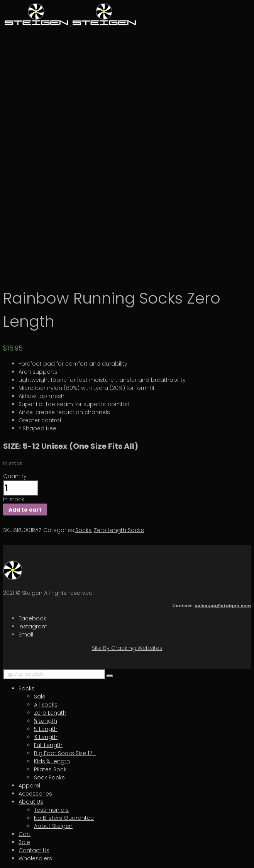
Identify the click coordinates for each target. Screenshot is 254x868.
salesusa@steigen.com (223, 606)
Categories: (59, 530)
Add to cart (25, 510)
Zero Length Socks (119, 530)
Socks (83, 530)
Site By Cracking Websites (127, 648)
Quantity (15, 476)
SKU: (8, 530)
